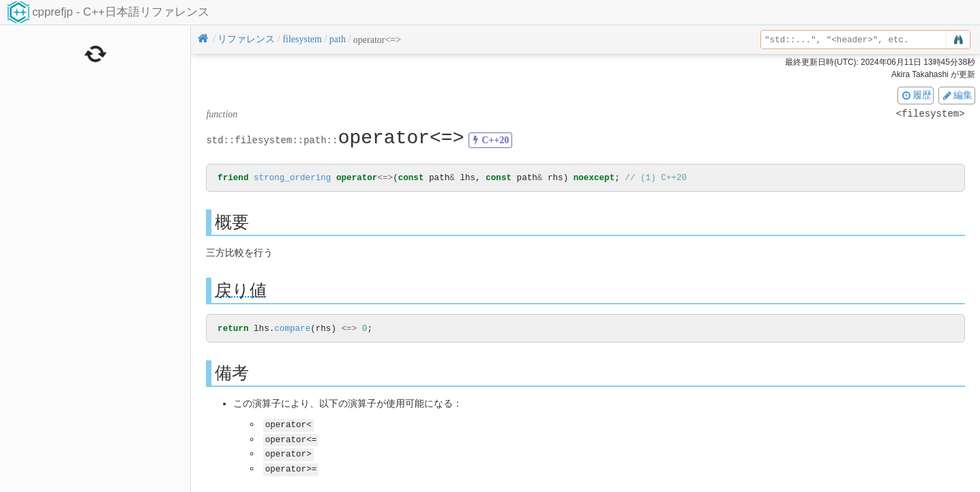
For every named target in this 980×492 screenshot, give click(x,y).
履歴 (916, 95)
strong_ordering (292, 178)
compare (292, 330)
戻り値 (241, 291)
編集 (957, 95)
